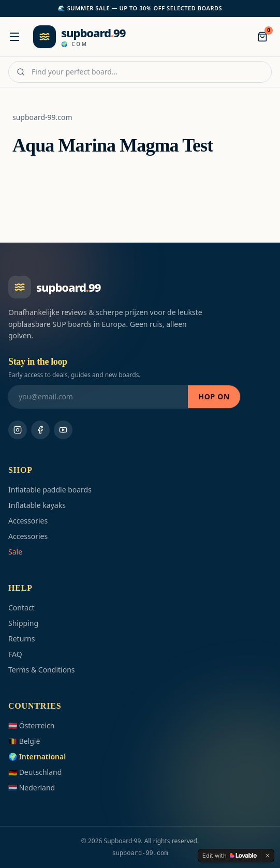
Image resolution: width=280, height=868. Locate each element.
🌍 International (37, 757)
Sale (15, 552)
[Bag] (262, 37)
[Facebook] (40, 430)
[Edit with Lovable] (230, 856)
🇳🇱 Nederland (32, 788)
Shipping (23, 623)
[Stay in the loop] (98, 397)
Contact (21, 608)
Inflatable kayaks (37, 505)
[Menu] (14, 37)
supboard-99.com (42, 117)
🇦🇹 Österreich (31, 725)
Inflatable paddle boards (50, 490)
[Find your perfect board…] (140, 72)
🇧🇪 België (24, 741)
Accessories (28, 521)
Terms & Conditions (42, 670)
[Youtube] (63, 430)
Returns (21, 639)
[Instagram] (18, 430)
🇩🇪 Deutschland (35, 772)
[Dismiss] (268, 856)
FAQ (15, 654)
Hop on (214, 396)
